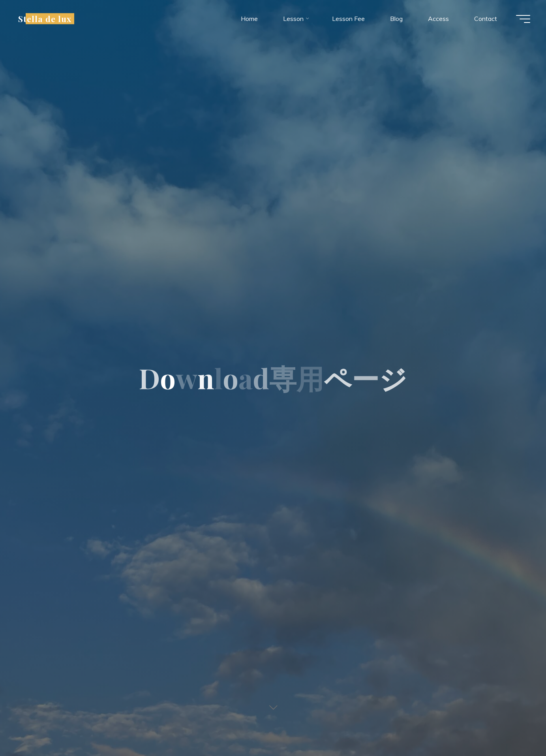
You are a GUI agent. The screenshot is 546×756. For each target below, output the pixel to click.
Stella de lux (45, 19)
